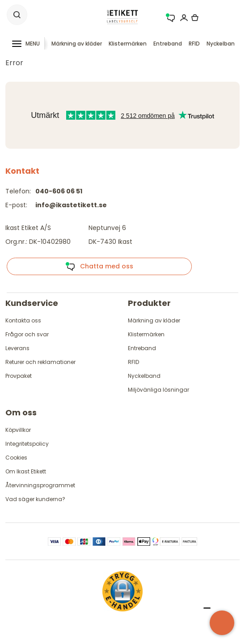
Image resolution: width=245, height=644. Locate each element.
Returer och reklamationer (40, 362)
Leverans (17, 348)
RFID (194, 44)
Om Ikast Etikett (26, 471)
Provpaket (19, 376)
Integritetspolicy (27, 444)
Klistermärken (128, 44)
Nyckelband (222, 44)
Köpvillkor (18, 430)
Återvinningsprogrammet (40, 485)
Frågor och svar (27, 334)
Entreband (168, 44)
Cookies (16, 458)
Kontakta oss (23, 320)
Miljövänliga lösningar (158, 390)
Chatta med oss (99, 267)
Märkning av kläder (77, 44)
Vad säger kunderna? (35, 499)
